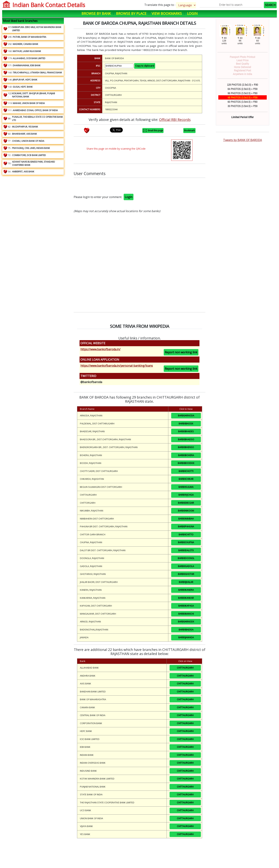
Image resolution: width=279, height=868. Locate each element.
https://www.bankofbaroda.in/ (100, 349)
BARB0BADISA (186, 630)
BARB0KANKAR (186, 598)
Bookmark (189, 130)
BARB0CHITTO (186, 534)
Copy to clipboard (145, 66)
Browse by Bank (96, 13)
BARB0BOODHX (186, 463)
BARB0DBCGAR (186, 503)
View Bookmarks (167, 13)
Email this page (153, 131)
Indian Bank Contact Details (49, 5)
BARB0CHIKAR (186, 479)
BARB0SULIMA (186, 487)
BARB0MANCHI (186, 614)
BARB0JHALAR (186, 582)
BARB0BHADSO (186, 439)
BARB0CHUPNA (186, 542)
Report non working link (181, 352)
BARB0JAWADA (186, 637)
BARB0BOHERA (186, 455)
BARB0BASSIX (186, 423)
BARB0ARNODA (186, 415)
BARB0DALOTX (186, 550)
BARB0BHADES (186, 431)
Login (192, 13)
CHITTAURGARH (185, 668)
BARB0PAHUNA (186, 526)
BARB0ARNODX (186, 622)
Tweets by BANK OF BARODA (243, 140)
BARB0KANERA (186, 590)
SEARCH (270, 5)
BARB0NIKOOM (186, 511)
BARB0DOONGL (186, 558)
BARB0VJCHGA (186, 495)
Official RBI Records (175, 120)
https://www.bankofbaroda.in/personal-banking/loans (117, 366)
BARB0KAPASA (186, 606)
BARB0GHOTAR (186, 574)
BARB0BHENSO (186, 447)
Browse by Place (131, 13)
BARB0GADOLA (186, 566)
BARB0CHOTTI (186, 471)
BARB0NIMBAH (186, 519)
